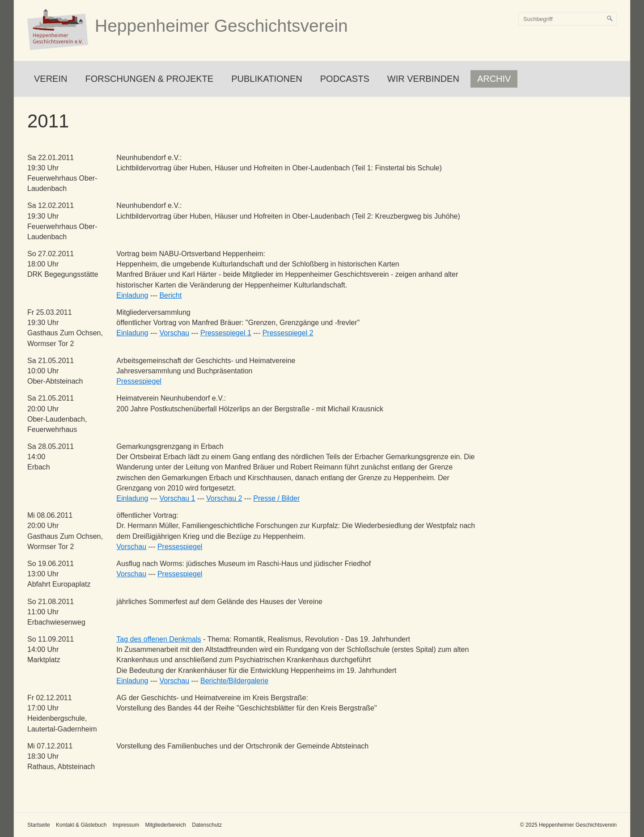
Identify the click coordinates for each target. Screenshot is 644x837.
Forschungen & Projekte (149, 79)
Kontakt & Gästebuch (81, 825)
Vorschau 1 (177, 498)
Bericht (170, 295)
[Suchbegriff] (568, 19)
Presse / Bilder (276, 498)
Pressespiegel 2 (288, 333)
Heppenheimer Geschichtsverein (221, 26)
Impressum (126, 825)
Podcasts (345, 79)
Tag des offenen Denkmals (159, 639)
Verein (51, 79)
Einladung (132, 295)
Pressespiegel (139, 381)
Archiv (494, 79)
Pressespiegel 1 (226, 333)
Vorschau (174, 333)
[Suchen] (610, 19)
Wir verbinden (423, 79)
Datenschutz (207, 825)
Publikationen (267, 79)
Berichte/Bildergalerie (234, 681)
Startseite (39, 825)
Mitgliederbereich (165, 825)
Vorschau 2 (224, 498)
